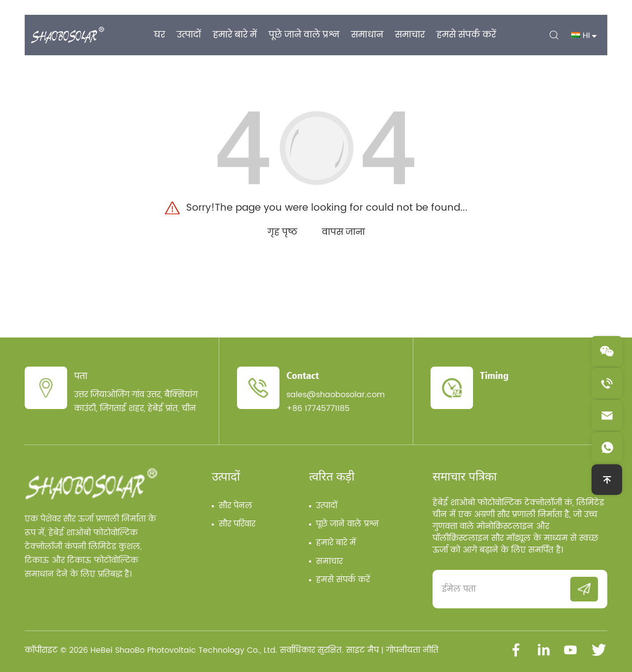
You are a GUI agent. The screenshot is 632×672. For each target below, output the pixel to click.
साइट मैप (362, 650)
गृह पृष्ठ (282, 232)
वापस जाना (343, 232)
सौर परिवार (237, 524)
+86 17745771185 (318, 409)
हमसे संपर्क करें (343, 580)
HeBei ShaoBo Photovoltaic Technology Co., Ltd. (184, 650)
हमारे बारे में (336, 543)
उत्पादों (226, 476)
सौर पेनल (236, 506)
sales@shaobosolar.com (336, 395)
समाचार (329, 561)
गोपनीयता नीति (412, 650)
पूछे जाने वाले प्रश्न (347, 524)
